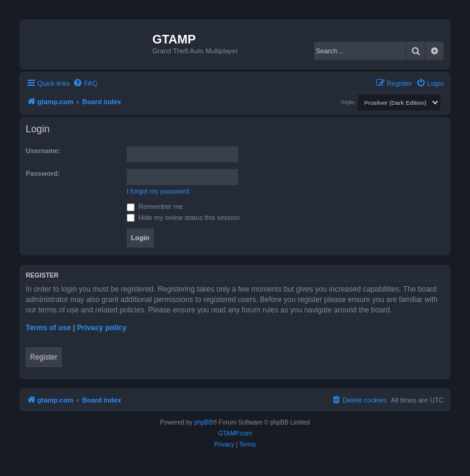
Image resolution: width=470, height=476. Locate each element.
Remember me (155, 206)
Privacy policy (102, 328)
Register (44, 357)
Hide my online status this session (183, 217)
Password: (43, 173)
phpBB (203, 422)
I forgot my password (158, 191)
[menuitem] (85, 83)
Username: (43, 151)
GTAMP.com (235, 433)
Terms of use (48, 328)
